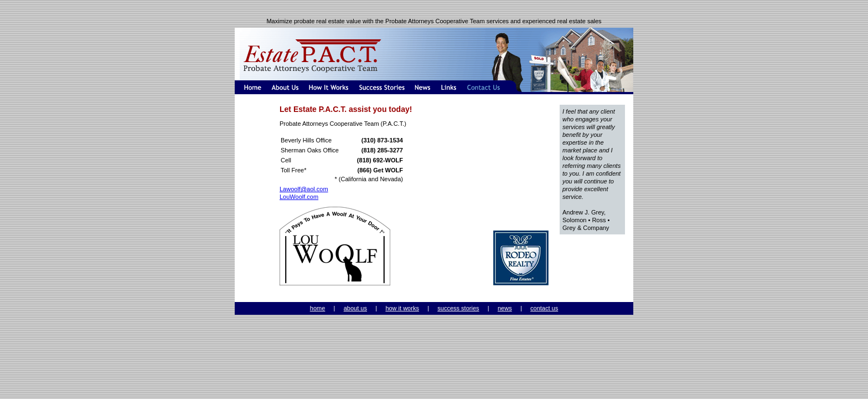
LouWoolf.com (299, 197)
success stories (458, 308)
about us (355, 308)
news (505, 308)
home (318, 308)
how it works (402, 308)
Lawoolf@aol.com (304, 189)
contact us (544, 308)
